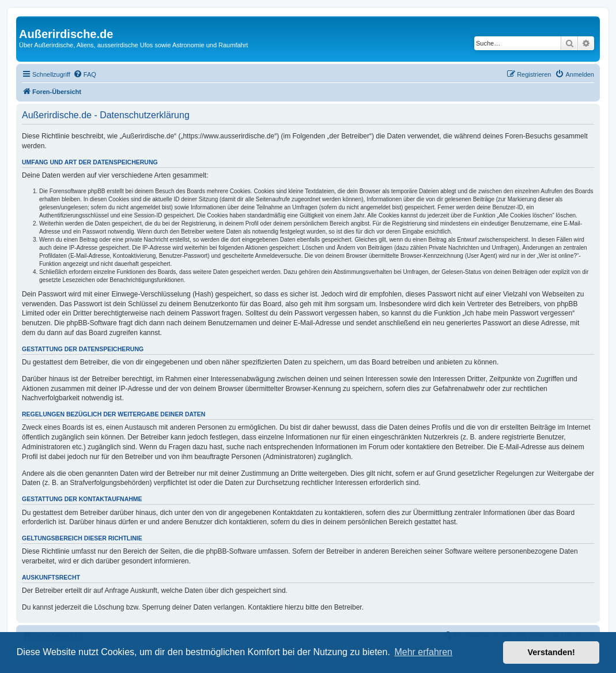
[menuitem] (85, 74)
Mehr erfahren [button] (423, 652)
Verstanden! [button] (551, 652)
